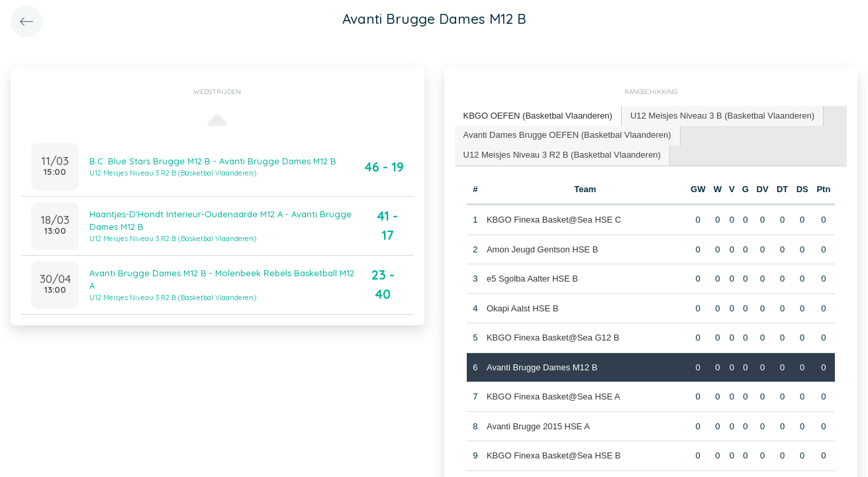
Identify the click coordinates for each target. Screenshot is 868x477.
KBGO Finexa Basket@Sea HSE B (554, 455)
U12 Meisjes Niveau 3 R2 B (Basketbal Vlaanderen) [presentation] (562, 155)
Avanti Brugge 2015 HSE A (538, 426)
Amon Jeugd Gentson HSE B (542, 249)
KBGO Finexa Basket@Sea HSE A (554, 397)
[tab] (538, 116)
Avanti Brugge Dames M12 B (542, 367)
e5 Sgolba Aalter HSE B (532, 279)
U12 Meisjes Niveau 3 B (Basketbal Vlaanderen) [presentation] (722, 116)
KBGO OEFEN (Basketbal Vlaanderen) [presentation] (538, 116)
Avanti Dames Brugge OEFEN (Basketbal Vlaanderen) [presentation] (567, 135)
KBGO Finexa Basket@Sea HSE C (554, 220)
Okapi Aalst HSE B (522, 308)
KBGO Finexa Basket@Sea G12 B (553, 338)
